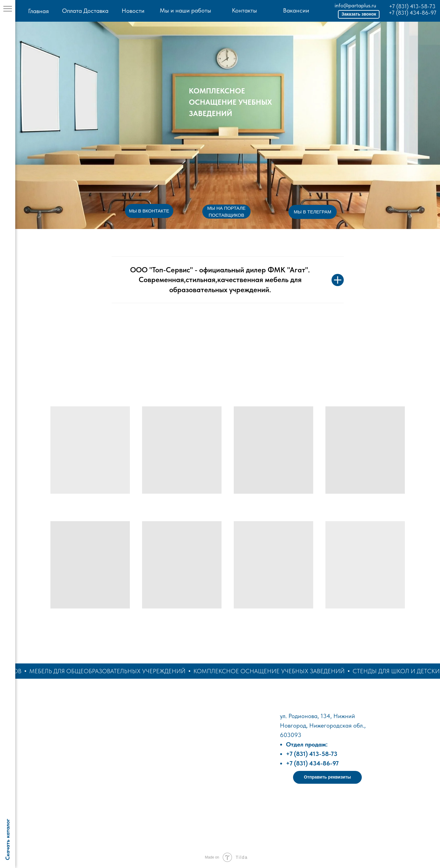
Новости (133, 11)
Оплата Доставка (85, 11)
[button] (359, 14)
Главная (38, 11)
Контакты (244, 10)
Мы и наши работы (185, 10)
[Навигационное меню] (8, 9)
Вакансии (296, 10)
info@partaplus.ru (355, 5)
